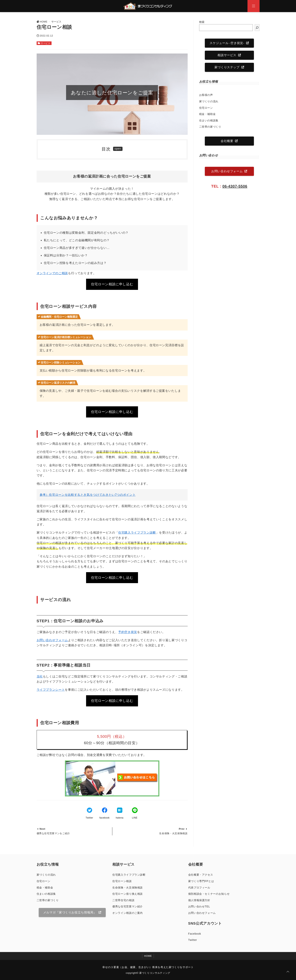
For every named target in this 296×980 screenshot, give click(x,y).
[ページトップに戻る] (288, 972)
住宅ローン (206, 108)
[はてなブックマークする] (120, 811)
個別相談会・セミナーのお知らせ (209, 894)
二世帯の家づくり (210, 127)
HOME (148, 956)
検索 (202, 22)
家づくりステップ (227, 67)
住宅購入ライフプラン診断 (137, 533)
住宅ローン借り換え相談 (128, 894)
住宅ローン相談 (122, 881)
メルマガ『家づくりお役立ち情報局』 (70, 912)
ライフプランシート (51, 690)
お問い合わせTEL (199, 906)
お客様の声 (206, 95)
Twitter (193, 940)
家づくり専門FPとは (201, 881)
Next (42, 829)
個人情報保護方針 (199, 900)
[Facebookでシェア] (105, 811)
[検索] (257, 28)
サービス (46, 43)
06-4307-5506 (235, 186)
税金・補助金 (207, 114)
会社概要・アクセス (201, 875)
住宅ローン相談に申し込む (112, 284)
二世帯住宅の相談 (123, 900)
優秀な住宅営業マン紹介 (128, 906)
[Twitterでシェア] (89, 811)
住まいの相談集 (209, 120)
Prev (182, 829)
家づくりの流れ (209, 101)
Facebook (195, 934)
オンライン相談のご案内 (128, 913)
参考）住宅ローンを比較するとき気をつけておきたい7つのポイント (88, 495)
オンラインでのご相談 (52, 273)
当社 (40, 676)
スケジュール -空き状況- (227, 43)
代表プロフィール (199, 888)
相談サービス (227, 55)
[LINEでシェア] (135, 811)
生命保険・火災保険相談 (173, 833)
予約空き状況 (128, 632)
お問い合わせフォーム (52, 640)
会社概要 (227, 141)
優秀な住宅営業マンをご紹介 (53, 833)
